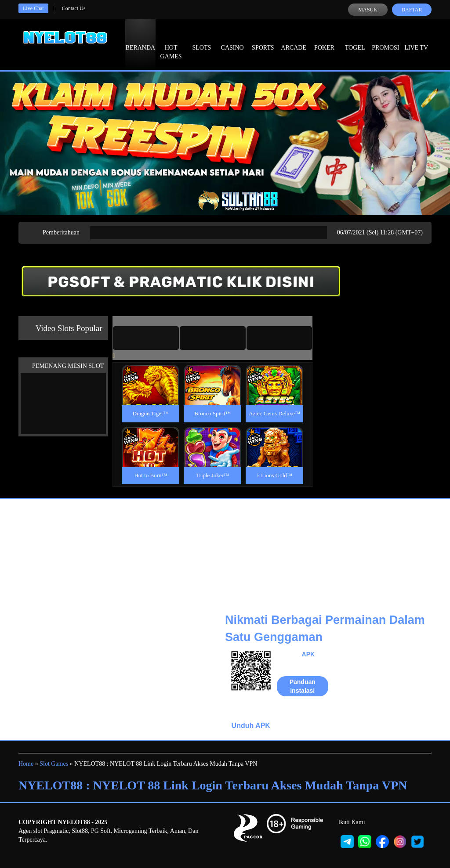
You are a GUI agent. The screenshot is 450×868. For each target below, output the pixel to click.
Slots (201, 40)
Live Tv (416, 40)
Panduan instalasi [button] (303, 686)
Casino (232, 40)
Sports (263, 40)
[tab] (146, 338)
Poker (324, 40)
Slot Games (54, 764)
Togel (355, 40)
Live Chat (33, 8)
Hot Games (171, 44)
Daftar (412, 10)
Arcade (294, 40)
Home (26, 764)
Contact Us (74, 8)
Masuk (368, 10)
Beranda (141, 40)
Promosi (385, 40)
